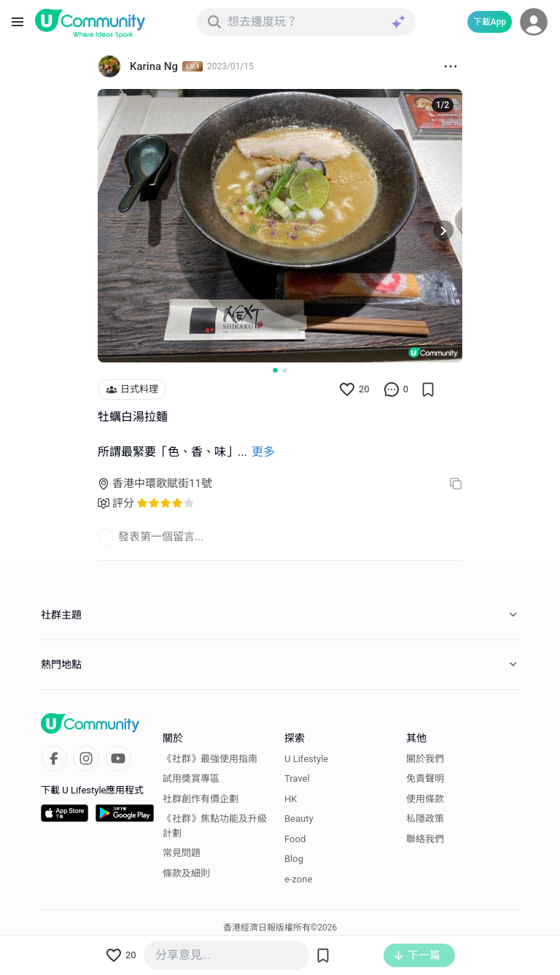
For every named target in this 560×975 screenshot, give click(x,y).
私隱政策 (425, 819)
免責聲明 (425, 778)
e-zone (298, 879)
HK (291, 799)
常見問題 (182, 853)
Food (295, 839)
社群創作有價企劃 (201, 799)
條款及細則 (186, 873)
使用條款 (425, 799)
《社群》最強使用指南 (210, 759)
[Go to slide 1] (275, 370)
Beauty (299, 819)
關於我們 (425, 759)
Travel (297, 778)
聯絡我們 (425, 839)
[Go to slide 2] (285, 370)
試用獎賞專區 (191, 778)
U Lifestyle (306, 759)
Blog (294, 859)
